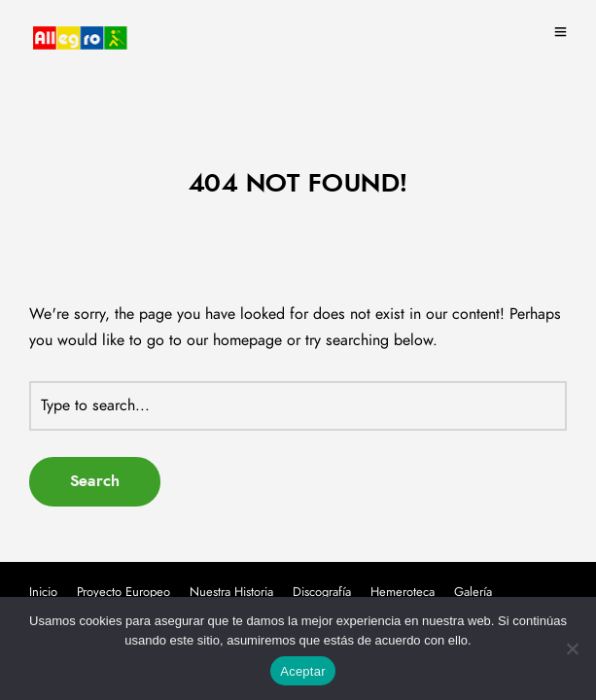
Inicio (43, 593)
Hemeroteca (403, 593)
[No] (572, 648)
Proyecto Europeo (123, 593)
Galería (473, 593)
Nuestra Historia (231, 593)
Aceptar (303, 671)
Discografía (322, 593)
